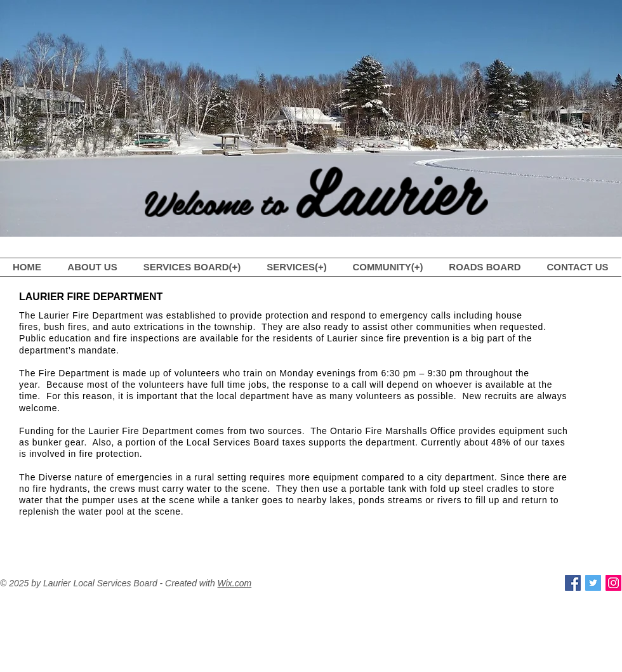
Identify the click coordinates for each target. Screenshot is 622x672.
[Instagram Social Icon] (613, 583)
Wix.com (235, 583)
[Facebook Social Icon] (573, 583)
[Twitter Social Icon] (593, 583)
